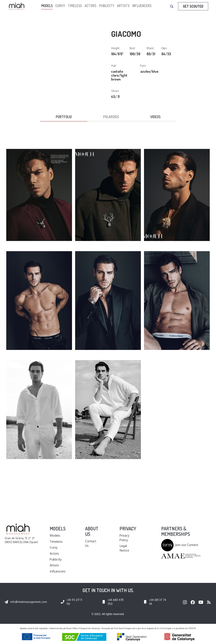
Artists (123, 6)
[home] (18, 6)
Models (55, 535)
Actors (90, 6)
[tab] (64, 117)
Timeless (75, 6)
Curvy (60, 6)
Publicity (107, 6)
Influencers (142, 6)
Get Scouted (193, 6)
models (47, 6)
